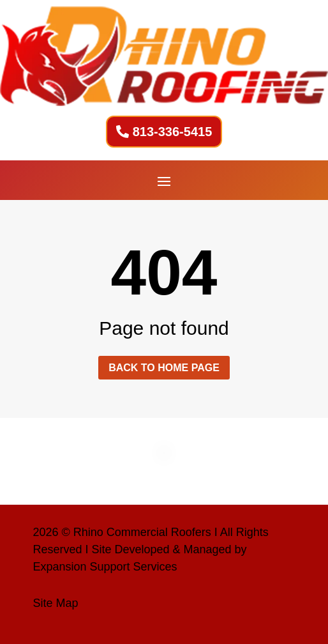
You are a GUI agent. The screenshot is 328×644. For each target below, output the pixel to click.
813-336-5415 (173, 132)
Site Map (55, 603)
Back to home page (164, 368)
